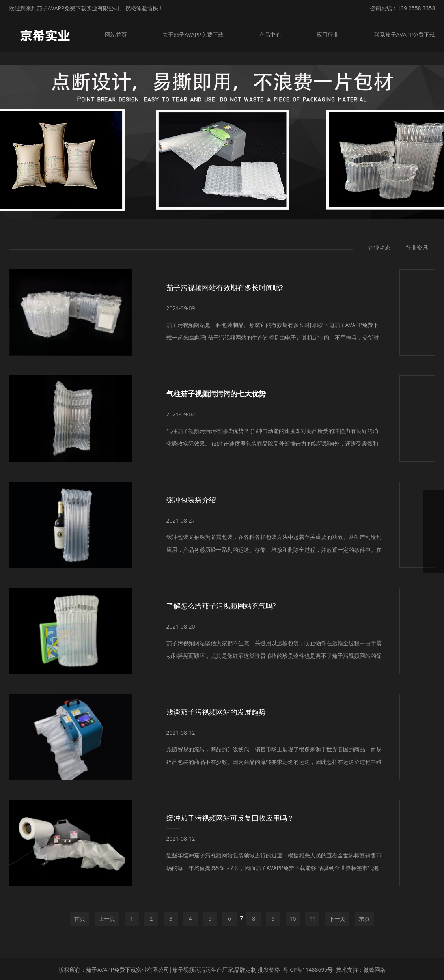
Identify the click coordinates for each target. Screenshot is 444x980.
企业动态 (379, 247)
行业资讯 (417, 247)
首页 (80, 919)
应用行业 (328, 35)
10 (293, 919)
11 (312, 919)
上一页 (107, 919)
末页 (364, 919)
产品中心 (270, 35)
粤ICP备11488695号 (308, 970)
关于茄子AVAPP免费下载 (193, 35)
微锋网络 (375, 970)
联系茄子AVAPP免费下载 (405, 35)
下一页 (337, 919)
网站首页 (116, 35)
